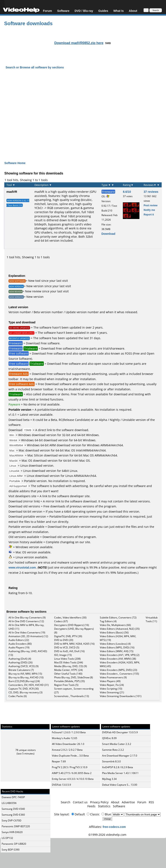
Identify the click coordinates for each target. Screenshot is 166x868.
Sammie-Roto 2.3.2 (113, 750)
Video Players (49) (110, 681)
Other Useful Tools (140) (68, 674)
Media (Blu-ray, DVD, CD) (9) (71, 666)
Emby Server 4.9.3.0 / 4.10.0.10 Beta (73, 779)
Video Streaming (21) (112, 692)
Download (108, 234)
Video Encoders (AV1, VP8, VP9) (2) (120, 655)
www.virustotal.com (22, 567)
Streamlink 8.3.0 (111, 761)
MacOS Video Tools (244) (69, 662)
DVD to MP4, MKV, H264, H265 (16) (74, 644)
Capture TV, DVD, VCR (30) (24, 689)
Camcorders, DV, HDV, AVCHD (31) (29, 685)
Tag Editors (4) (108, 621)
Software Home (15, 163)
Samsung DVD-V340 (13, 809)
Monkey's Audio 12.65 (65, 738)
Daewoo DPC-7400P (13, 797)
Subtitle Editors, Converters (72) (118, 618)
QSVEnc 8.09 (109, 738)
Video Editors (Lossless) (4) (115, 644)
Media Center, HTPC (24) (68, 670)
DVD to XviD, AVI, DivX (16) (69, 651)
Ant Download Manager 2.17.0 (120, 756)
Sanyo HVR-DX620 (12, 832)
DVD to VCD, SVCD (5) (67, 647)
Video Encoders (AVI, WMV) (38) (118, 659)
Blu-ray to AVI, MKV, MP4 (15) (25, 674)
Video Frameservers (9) (113, 677)
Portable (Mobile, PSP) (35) (70, 681)
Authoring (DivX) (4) (20, 659)
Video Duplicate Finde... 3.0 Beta (70, 756)
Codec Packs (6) (18, 696)
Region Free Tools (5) (66, 685)
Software (63, 11)
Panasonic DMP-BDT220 (16, 826)
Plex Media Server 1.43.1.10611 (120, 773)
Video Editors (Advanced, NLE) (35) (120, 629)
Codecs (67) (61, 621)
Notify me (149, 210)
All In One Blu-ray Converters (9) (27, 618)
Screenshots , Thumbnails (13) (72, 696)
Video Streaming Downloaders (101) (121, 696)
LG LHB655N (9, 803)
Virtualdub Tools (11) (152, 619)
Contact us (80, 802)
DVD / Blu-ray (84, 11)
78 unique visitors (26, 750)
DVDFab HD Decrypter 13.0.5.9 (120, 732)
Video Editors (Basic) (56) (114, 632)
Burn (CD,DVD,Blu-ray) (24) (24, 681)
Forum (48, 11)
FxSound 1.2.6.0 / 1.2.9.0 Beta (69, 732)
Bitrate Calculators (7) (21, 670)
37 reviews (151, 192)
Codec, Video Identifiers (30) (70, 618)
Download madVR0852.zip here (79, 43)
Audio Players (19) (19, 647)
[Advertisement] (83, 119)
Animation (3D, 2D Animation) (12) (28, 636)
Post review (151, 205)
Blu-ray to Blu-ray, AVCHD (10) (26, 677)
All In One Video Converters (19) (27, 632)
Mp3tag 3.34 (109, 779)
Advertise (128, 802)
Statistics (104, 806)
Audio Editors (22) (19, 640)
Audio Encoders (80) (20, 644)
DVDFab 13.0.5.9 (61, 785)
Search (66, 802)
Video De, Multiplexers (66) (115, 625)
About (133, 11)
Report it (149, 215)
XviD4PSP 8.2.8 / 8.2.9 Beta (118, 767)
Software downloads (28, 23)
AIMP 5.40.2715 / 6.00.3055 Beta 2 (72, 773)
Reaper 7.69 (59, 761)
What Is (118, 11)
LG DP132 (7, 838)
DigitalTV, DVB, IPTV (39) (68, 636)
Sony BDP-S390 (11, 850)
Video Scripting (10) (111, 689)
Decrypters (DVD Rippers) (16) (72, 625)
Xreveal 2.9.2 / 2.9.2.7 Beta (67, 750)
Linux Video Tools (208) (67, 659)
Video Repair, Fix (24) (112, 685)
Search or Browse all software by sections (35, 67)
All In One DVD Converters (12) (26, 621)
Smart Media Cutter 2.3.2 (117, 744)
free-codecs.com (114, 827)
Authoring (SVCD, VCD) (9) (24, 666)
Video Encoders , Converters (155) (119, 674)
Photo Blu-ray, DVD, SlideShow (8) (74, 677)
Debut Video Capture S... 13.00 (120, 785)
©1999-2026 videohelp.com (107, 835)
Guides (103, 11)
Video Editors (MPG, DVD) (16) (117, 647)
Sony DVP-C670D (12, 820)
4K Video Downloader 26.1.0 (68, 744)
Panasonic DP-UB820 (14, 844)
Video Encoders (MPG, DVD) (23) (118, 670)
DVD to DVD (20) (64, 640)
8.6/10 (127, 192)
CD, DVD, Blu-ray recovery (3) (26, 692)
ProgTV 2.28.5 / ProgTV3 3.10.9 (70, 767)
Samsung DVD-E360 (13, 815)
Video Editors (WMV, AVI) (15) (117, 651)
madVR (12, 192)
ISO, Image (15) (63, 655)
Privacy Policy (99, 802)
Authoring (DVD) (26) (21, 662)
